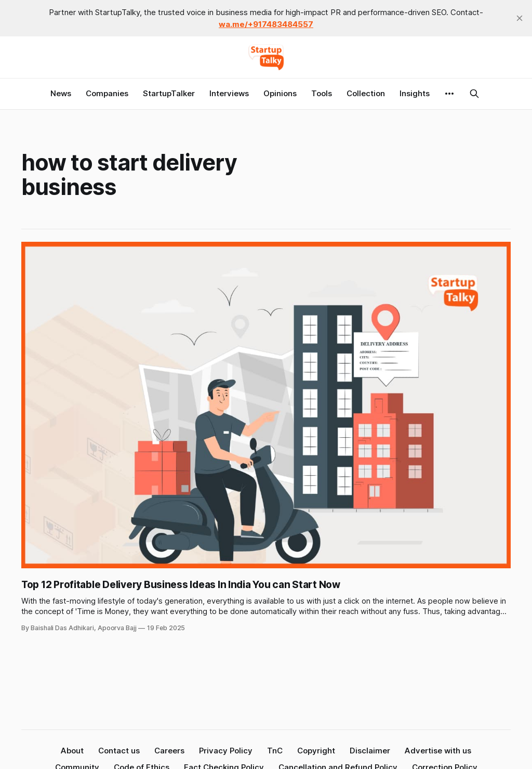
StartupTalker (169, 93)
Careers (169, 751)
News (61, 93)
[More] (449, 94)
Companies (107, 93)
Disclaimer (370, 751)
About (72, 751)
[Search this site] (474, 94)
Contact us (119, 751)
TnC (275, 751)
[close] (520, 18)
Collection (366, 93)
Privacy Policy (226, 751)
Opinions (280, 93)
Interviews (229, 93)
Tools (322, 93)
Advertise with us (438, 751)
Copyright (316, 751)
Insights (415, 93)
